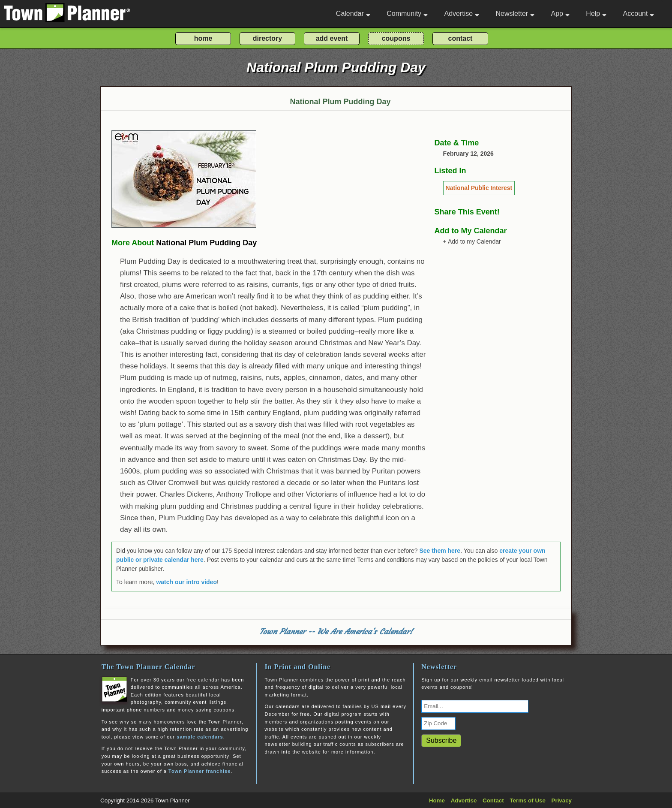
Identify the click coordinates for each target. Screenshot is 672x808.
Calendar (353, 14)
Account (639, 14)
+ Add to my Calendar (472, 241)
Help (596, 14)
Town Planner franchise (199, 771)
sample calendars (200, 737)
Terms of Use (527, 800)
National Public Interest (479, 188)
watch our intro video (186, 582)
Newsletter (515, 14)
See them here (440, 551)
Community (407, 14)
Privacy (562, 800)
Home (437, 800)
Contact (493, 800)
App (560, 14)
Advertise (462, 14)
